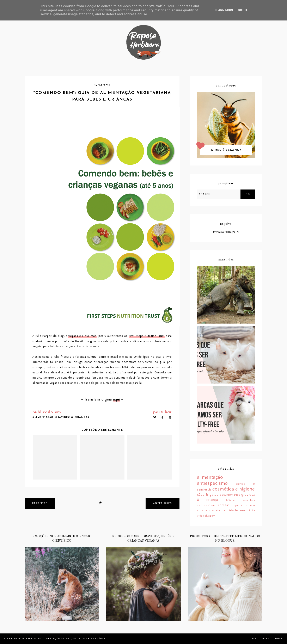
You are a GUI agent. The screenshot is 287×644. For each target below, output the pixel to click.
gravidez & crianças (72, 417)
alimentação (43, 417)
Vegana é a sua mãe (82, 336)
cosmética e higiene (234, 489)
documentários (230, 495)
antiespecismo (212, 483)
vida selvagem (206, 516)
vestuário (248, 510)
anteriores (163, 503)
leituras (231, 500)
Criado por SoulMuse (266, 639)
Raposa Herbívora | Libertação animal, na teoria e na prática (60, 639)
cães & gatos (208, 495)
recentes (40, 503)
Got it (243, 10)
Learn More (224, 10)
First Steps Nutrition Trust (147, 336)
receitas (224, 505)
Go (248, 194)
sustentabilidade (225, 510)
